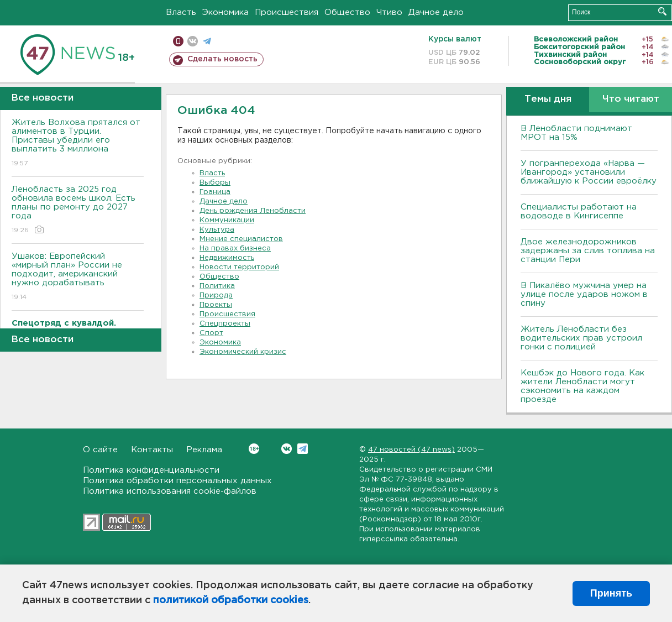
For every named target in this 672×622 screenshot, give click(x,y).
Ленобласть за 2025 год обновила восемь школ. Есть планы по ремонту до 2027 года (78, 210)
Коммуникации (227, 220)
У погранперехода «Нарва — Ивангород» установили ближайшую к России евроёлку (589, 172)
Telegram (303, 449)
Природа (216, 296)
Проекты (216, 305)
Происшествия (287, 12)
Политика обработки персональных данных (177, 481)
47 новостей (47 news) (411, 450)
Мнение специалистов (241, 239)
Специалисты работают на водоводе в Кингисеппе (579, 211)
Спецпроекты (225, 324)
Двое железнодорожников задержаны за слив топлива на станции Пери (588, 251)
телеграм (207, 41)
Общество (347, 12)
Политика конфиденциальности (151, 470)
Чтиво (389, 12)
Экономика (225, 12)
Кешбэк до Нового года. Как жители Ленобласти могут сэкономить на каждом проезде (582, 386)
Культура (217, 230)
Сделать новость (222, 59)
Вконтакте (254, 449)
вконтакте (193, 41)
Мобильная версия (178, 41)
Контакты (152, 450)
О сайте (100, 450)
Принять (611, 593)
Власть (181, 12)
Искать (662, 11)
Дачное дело (436, 12)
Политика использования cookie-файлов (170, 491)
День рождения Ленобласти (253, 211)
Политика (217, 286)
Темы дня (548, 99)
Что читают (631, 99)
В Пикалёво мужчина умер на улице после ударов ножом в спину (584, 294)
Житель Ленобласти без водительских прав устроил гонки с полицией (581, 338)
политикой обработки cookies (231, 600)
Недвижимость (227, 258)
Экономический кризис (243, 352)
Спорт (211, 333)
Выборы (215, 183)
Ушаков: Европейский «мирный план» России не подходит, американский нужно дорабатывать (78, 277)
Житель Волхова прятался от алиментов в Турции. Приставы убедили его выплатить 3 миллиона (78, 143)
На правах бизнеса (235, 249)
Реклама (204, 450)
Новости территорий (239, 267)
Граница (215, 192)
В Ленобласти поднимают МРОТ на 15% (576, 133)
